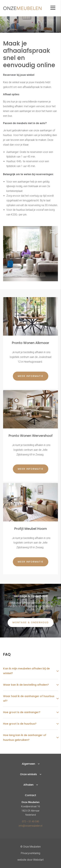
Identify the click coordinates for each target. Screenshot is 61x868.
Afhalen (28, 785)
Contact (30, 795)
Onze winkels (28, 774)
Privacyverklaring (30, 853)
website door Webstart (30, 860)
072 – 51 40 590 (30, 822)
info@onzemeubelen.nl (30, 826)
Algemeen (28, 764)
